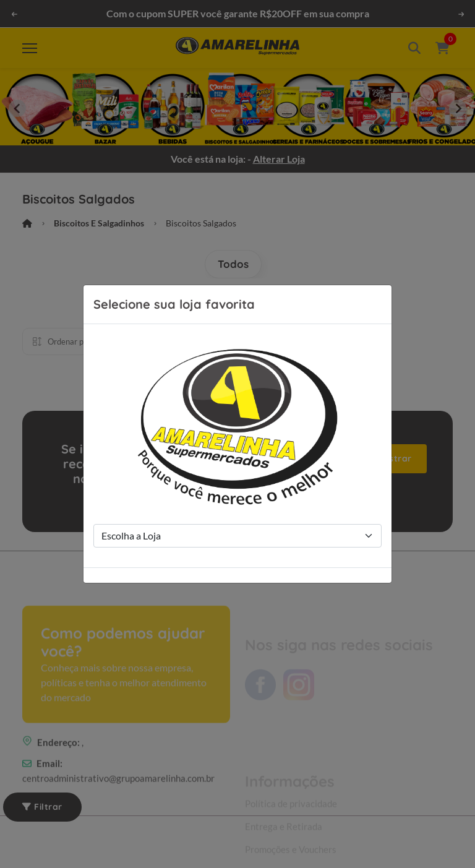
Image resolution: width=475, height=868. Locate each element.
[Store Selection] (237, 536)
